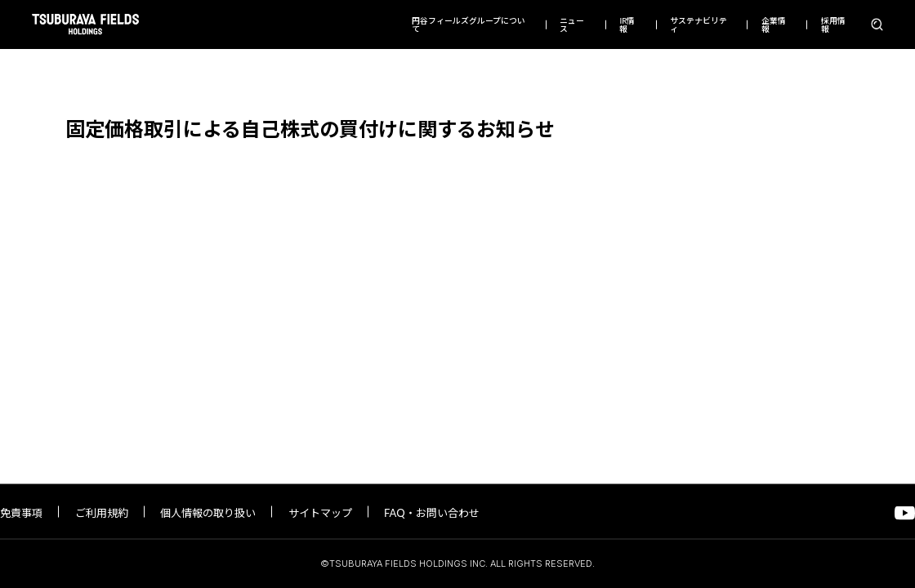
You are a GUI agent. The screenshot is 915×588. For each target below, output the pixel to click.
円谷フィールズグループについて (469, 25)
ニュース (572, 25)
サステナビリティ (699, 25)
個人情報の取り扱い (208, 513)
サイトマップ (320, 513)
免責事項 (21, 513)
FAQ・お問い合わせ (432, 513)
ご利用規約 (102, 513)
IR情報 (627, 25)
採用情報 (833, 25)
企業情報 (774, 25)
